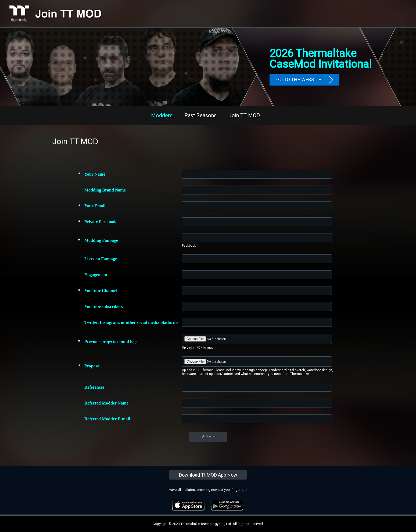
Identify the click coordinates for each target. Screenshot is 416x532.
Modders (162, 115)
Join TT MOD (244, 115)
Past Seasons (200, 115)
